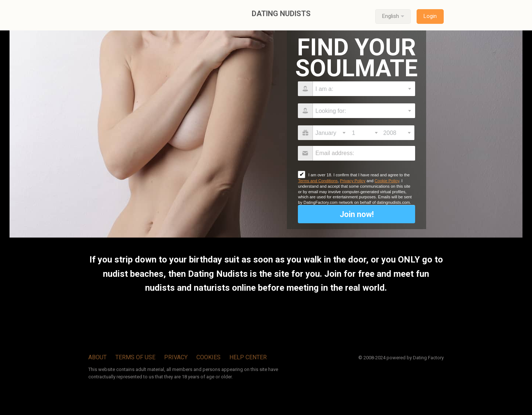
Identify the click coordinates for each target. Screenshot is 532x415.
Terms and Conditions (318, 181)
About (97, 357)
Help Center (248, 357)
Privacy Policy (353, 181)
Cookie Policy (387, 181)
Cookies (208, 357)
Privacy (176, 357)
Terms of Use (135, 357)
